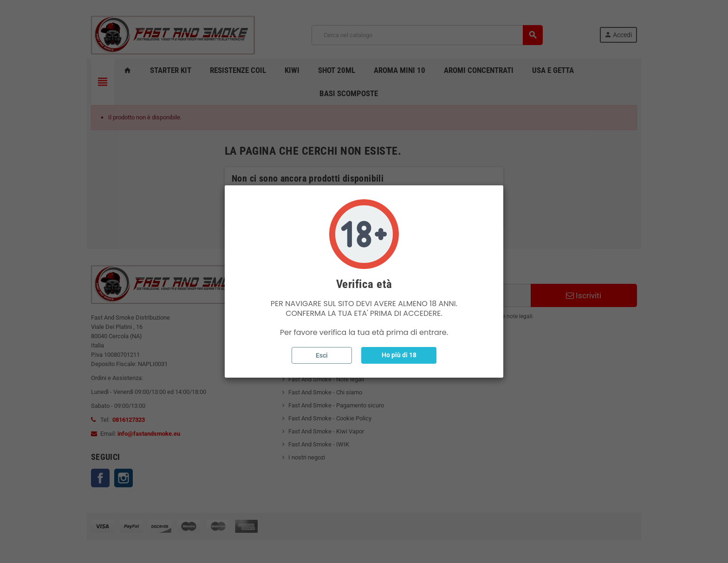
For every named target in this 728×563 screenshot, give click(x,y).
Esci (322, 355)
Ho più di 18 (399, 355)
